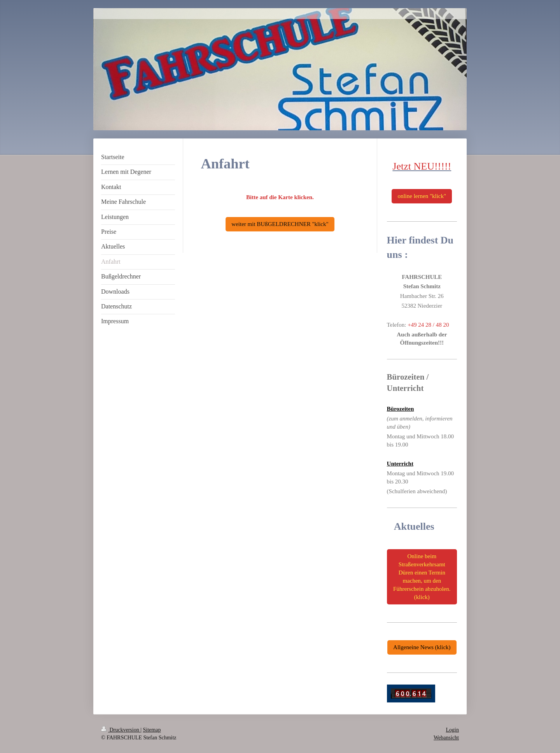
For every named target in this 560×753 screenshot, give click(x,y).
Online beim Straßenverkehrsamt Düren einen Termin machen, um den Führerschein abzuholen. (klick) (422, 577)
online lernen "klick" (422, 196)
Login (452, 730)
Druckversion (121, 730)
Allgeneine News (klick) (422, 647)
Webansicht (446, 738)
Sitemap (152, 730)
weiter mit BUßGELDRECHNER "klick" (280, 224)
